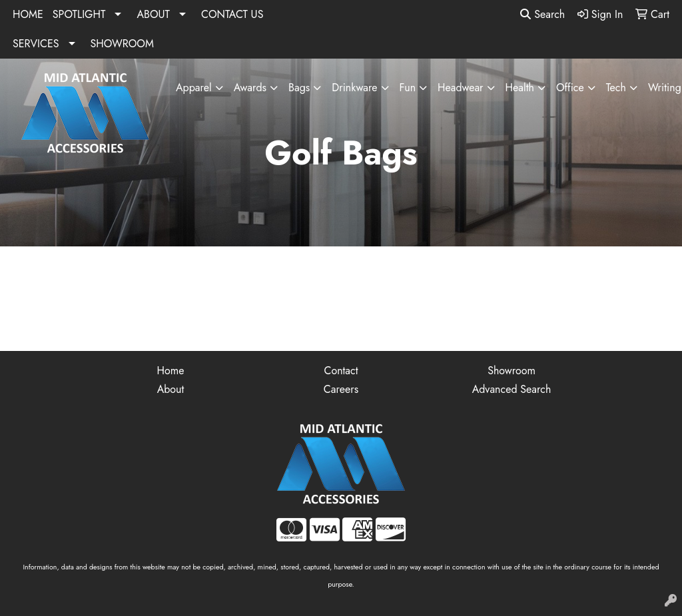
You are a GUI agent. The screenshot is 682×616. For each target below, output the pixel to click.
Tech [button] (616, 88)
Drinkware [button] (354, 88)
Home (171, 371)
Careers (341, 389)
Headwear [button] (461, 88)
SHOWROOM (122, 44)
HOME (28, 14)
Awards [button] (250, 88)
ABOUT (153, 14)
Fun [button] (408, 88)
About (171, 389)
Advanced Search (512, 389)
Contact (341, 371)
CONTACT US (232, 14)
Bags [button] (299, 88)
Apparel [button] (194, 88)
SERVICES (36, 44)
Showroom (511, 371)
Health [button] (520, 88)
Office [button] (570, 88)
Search (542, 14)
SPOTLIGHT (79, 14)
